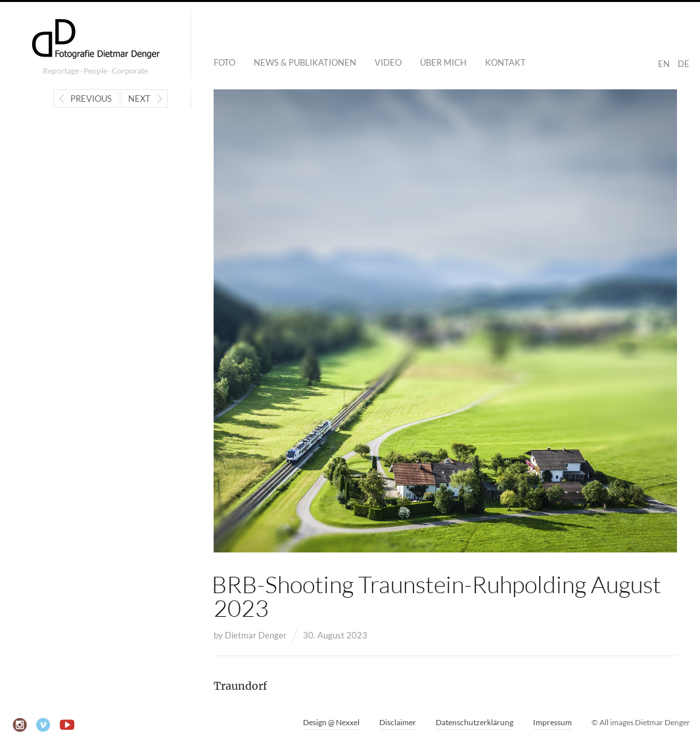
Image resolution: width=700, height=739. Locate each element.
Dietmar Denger (256, 635)
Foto (224, 62)
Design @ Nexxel (331, 722)
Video (388, 62)
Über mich (443, 62)
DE (684, 64)
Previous (91, 99)
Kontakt (505, 62)
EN (664, 64)
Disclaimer (398, 722)
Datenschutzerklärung (475, 722)
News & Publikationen (305, 62)
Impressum (552, 722)
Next (139, 99)
